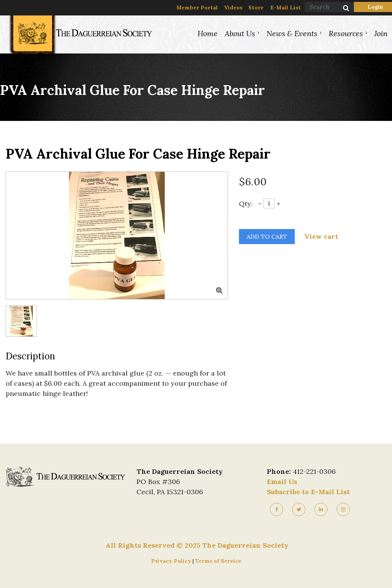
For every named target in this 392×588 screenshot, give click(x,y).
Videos (233, 8)
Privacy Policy (172, 561)
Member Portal (197, 8)
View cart (321, 236)
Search (342, 9)
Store (256, 8)
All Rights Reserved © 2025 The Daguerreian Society (197, 545)
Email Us (282, 482)
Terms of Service (218, 561)
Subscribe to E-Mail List (308, 492)
